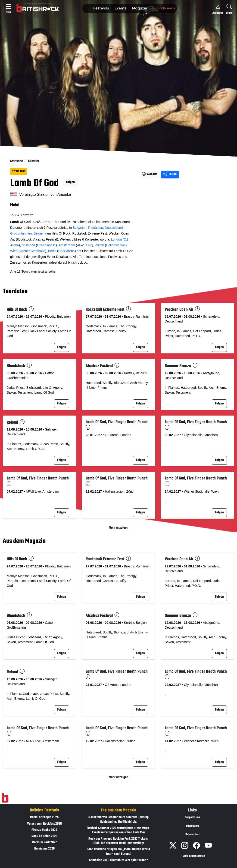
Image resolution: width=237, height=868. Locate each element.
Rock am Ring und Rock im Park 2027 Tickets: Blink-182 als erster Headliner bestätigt (118, 841)
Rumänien (96, 228)
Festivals (101, 8)
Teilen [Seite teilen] (170, 174)
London (116, 239)
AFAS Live (85, 245)
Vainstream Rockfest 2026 (44, 824)
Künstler (34, 161)
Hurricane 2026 (44, 849)
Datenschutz (193, 835)
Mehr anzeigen (118, 528)
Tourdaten (15, 292)
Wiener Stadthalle (32, 251)
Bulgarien (80, 228)
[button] (101, 8)
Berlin (52, 251)
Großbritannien (21, 233)
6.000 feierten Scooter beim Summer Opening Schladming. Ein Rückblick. (118, 820)
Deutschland (114, 228)
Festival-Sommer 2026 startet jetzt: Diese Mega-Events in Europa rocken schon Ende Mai (118, 830)
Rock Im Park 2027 (44, 842)
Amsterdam (67, 245)
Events (121, 8)
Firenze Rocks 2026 (44, 830)
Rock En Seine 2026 (44, 836)
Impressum (192, 826)
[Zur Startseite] (5, 798)
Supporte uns (164, 8)
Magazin (140, 8)
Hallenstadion (116, 245)
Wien (14, 251)
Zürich (100, 245)
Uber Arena (67, 251)
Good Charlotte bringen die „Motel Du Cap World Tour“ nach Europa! (118, 852)
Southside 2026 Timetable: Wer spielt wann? (118, 860)
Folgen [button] (70, 182)
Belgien (39, 233)
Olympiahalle (46, 245)
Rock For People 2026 (44, 817)
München (28, 245)
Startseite (17, 161)
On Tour (19, 171)
